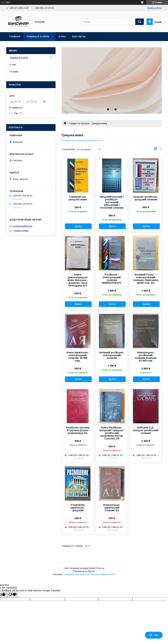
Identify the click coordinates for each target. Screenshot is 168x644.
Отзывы (14, 72)
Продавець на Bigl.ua (84, 571)
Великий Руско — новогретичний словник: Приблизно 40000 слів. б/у (146, 279)
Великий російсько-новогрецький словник (112, 355)
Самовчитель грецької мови (78, 198)
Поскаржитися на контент (75, 574)
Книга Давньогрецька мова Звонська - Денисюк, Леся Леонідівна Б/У (78, 280)
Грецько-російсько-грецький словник (146, 198)
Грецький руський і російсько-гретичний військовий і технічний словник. (112, 202)
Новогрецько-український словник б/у (112, 508)
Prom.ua (100, 568)
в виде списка (160, 149)
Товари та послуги (79, 123)
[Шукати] (140, 22)
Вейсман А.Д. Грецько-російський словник (146, 430)
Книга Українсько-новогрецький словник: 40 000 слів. (78, 357)
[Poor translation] (13, 595)
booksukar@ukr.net (22, 226)
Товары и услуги (38, 37)
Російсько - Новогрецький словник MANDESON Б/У (112, 279)
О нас (62, 37)
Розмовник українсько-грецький (78, 508)
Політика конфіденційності (102, 574)
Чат (154, 635)
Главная (15, 37)
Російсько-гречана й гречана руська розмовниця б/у (78, 430)
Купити (78, 226)
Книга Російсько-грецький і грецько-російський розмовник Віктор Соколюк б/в (112, 433)
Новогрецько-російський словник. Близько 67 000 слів (146, 357)
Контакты (79, 37)
